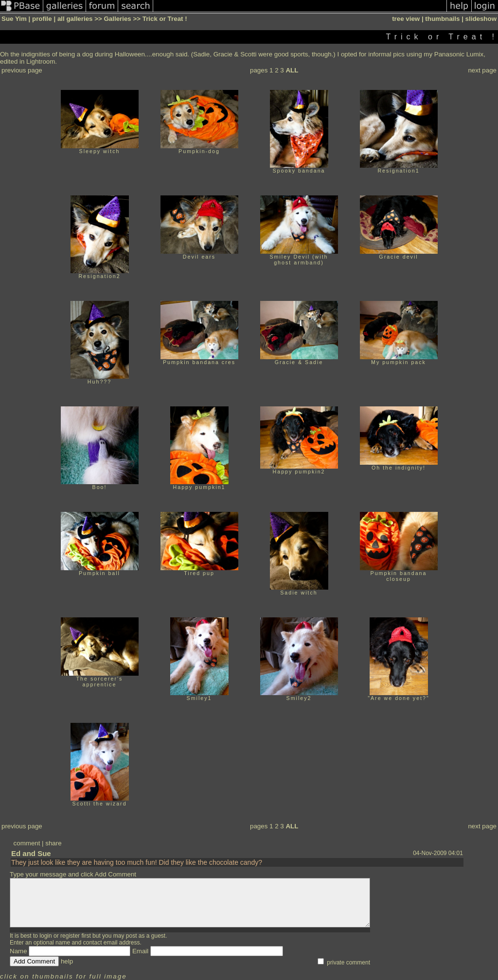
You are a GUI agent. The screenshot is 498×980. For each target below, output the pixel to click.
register (70, 936)
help (67, 961)
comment (27, 843)
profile (42, 19)
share (53, 843)
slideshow (481, 19)
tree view (406, 19)
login (45, 936)
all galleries (75, 19)
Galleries (117, 19)
